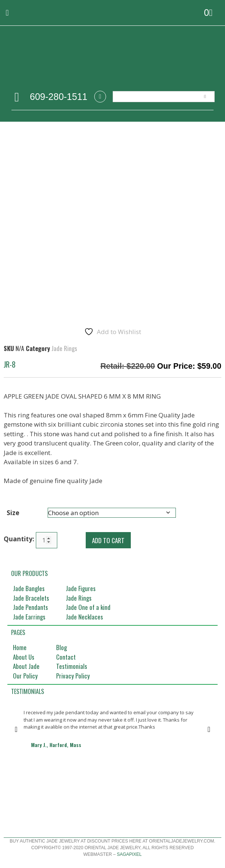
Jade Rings (64, 348)
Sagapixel (129, 854)
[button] (7, 13)
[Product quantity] (47, 540)
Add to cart (108, 540)
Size (13, 513)
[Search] (205, 97)
